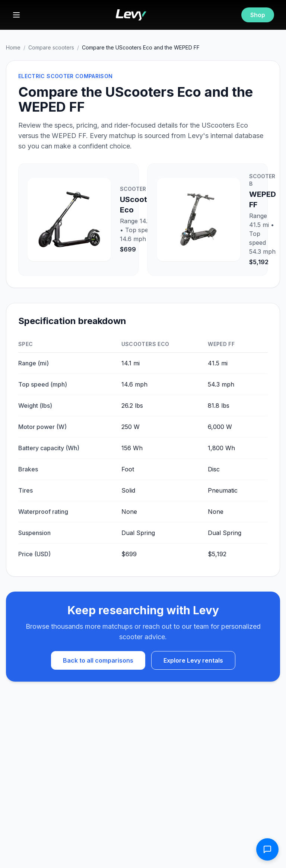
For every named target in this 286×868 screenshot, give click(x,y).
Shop (258, 15)
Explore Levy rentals (193, 660)
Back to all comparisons (98, 660)
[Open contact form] (267, 849)
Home (13, 47)
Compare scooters (51, 47)
